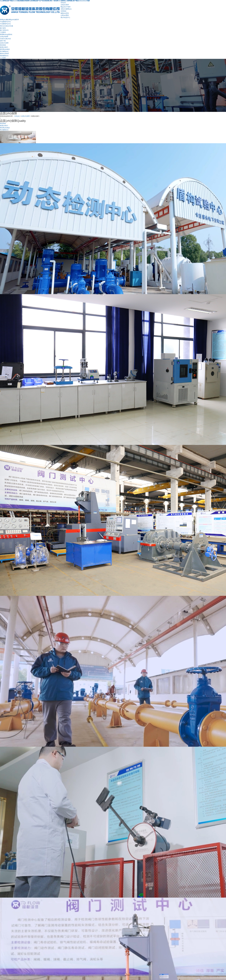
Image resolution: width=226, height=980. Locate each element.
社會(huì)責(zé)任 (5, 39)
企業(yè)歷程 (65, 15)
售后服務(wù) (4, 51)
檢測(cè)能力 (4, 47)
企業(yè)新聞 (4, 37)
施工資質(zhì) (4, 30)
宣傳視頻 (63, 11)
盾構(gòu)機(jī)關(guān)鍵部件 (9, 20)
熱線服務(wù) (4, 56)
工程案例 (3, 32)
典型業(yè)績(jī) (5, 49)
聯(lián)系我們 (4, 54)
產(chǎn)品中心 (65, 17)
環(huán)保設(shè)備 (6, 26)
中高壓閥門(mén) (5, 24)
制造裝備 (3, 45)
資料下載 (3, 41)
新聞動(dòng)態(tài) (6, 34)
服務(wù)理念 (65, 13)
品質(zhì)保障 (4, 43)
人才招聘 (3, 58)
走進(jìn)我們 (65, 5)
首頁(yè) (63, 3)
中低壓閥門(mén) (5, 22)
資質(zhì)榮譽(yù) (66, 9)
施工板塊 (3, 28)
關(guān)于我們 (66, 7)
